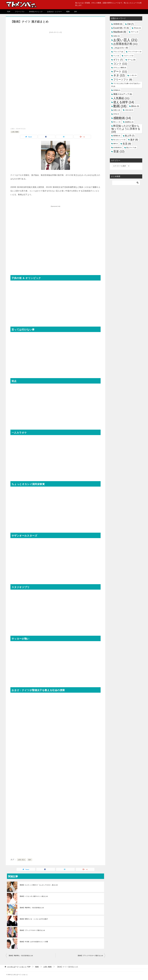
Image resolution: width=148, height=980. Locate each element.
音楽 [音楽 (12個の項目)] (119, 151)
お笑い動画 (15, 132)
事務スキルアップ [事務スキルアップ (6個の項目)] (123, 94)
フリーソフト (20, 12)
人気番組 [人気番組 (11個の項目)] (121, 98)
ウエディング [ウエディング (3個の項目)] (129, 56)
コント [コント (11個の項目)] (120, 64)
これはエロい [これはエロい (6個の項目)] (121, 48)
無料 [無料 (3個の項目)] (116, 144)
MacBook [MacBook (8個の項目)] (120, 32)
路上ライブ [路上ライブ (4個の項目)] (131, 148)
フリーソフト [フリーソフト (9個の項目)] (123, 79)
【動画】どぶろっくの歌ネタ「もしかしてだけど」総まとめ (38, 885)
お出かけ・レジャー (54, 12)
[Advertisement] (55, 50)
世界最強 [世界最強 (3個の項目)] (117, 90)
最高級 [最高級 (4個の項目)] (117, 136)
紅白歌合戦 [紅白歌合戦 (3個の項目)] (117, 147)
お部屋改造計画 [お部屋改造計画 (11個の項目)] (125, 44)
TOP (9, 12)
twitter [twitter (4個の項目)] (116, 36)
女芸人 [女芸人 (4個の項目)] (117, 110)
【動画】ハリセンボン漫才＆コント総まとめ (33, 896)
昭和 (68, 12)
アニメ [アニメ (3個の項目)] (116, 56)
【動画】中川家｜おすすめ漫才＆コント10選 (34, 942)
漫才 (30, 860)
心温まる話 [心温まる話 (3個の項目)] (129, 110)
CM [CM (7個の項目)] (130, 24)
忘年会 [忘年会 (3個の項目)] (116, 114)
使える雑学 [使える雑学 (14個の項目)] (124, 102)
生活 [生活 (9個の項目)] (127, 144)
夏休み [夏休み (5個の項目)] (135, 106)
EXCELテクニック (36, 12)
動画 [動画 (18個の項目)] (120, 106)
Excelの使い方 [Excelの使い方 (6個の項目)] (121, 28)
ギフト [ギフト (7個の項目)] (118, 60)
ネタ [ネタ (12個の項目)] (119, 75)
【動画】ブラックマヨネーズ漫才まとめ (32, 930)
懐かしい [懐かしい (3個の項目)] (117, 122)
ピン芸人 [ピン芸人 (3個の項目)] (133, 75)
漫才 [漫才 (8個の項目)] (134, 140)
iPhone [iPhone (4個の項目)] (137, 28)
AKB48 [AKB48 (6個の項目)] (118, 24)
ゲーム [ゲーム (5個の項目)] (131, 60)
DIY (76, 12)
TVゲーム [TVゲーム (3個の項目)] (135, 32)
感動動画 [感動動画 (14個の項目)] (122, 118)
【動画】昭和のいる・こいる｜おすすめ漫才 (33, 919)
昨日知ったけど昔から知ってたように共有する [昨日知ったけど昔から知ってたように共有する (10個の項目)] (126, 129)
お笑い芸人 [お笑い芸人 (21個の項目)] (125, 40)
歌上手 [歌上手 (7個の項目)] (130, 136)
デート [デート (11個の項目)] (120, 71)
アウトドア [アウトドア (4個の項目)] (118, 52)
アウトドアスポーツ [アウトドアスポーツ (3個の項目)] (135, 52)
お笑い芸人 (22, 860)
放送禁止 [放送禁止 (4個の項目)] (129, 122)
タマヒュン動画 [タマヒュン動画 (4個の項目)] (120, 68)
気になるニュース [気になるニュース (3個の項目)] (119, 140)
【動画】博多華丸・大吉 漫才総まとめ (32, 908)
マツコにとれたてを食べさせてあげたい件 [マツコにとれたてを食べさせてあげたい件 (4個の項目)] (126, 85)
